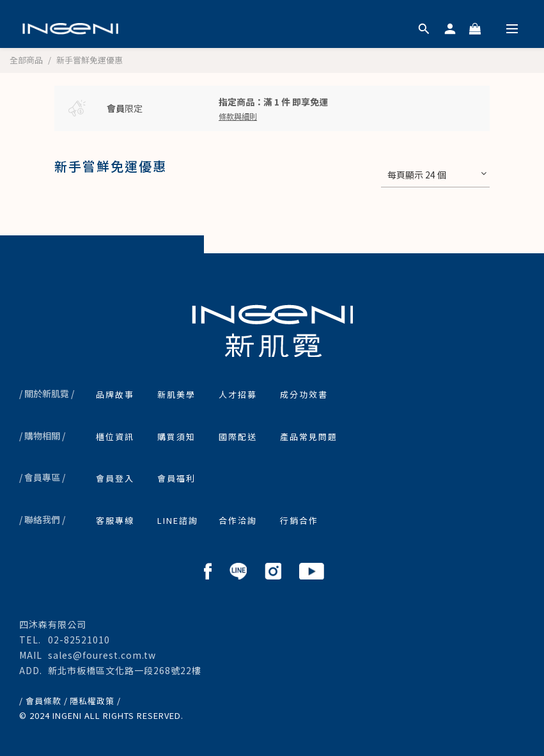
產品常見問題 (309, 437)
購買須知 (176, 437)
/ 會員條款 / (43, 701)
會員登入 (115, 478)
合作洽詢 (238, 520)
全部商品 (26, 60)
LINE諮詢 (178, 520)
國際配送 (238, 437)
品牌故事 (115, 394)
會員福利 (176, 478)
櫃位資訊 (115, 437)
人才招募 (238, 394)
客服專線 (115, 520)
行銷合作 (299, 520)
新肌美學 (176, 394)
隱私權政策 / (95, 701)
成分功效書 (304, 394)
